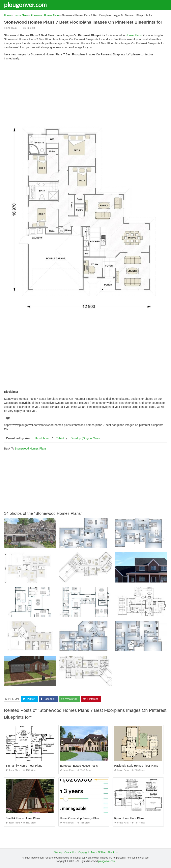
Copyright (83, 852)
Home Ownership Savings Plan (80, 818)
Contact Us (70, 852)
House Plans (10, 28)
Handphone (42, 438)
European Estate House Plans (79, 766)
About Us (112, 852)
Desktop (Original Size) (85, 438)
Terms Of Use (98, 852)
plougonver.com (25, 5)
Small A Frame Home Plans (23, 818)
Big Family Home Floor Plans (24, 766)
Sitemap (58, 852)
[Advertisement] (85, 92)
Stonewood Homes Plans (31, 449)
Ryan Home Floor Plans (129, 818)
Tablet (60, 438)
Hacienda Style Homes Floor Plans (136, 766)
